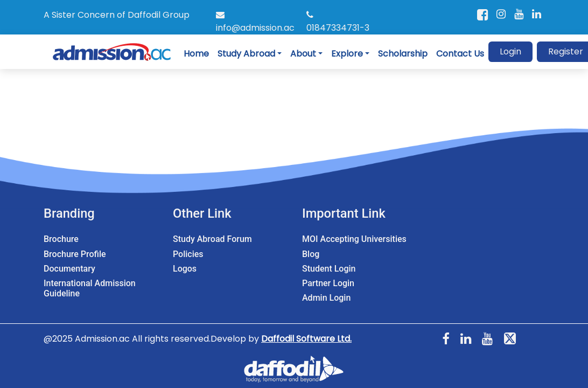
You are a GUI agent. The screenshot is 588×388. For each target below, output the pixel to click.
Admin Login (326, 298)
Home (196, 54)
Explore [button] (347, 54)
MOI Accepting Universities (354, 239)
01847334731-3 (338, 22)
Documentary (69, 269)
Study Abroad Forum (212, 239)
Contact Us (460, 54)
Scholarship (403, 54)
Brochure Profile (75, 254)
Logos (185, 269)
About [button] (303, 54)
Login (510, 51)
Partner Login (328, 283)
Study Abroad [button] (246, 54)
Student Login (329, 269)
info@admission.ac (255, 22)
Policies (188, 254)
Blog (311, 254)
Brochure (61, 239)
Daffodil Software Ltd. (306, 339)
